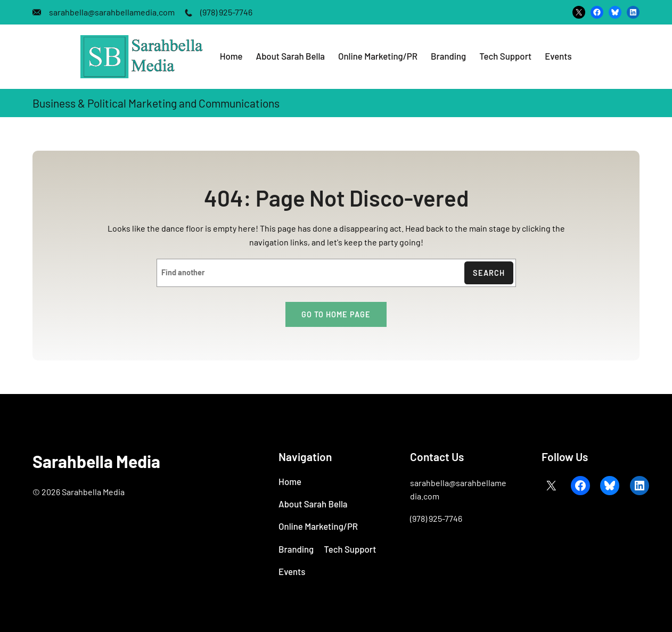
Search (489, 273)
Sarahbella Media (96, 461)
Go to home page (336, 314)
